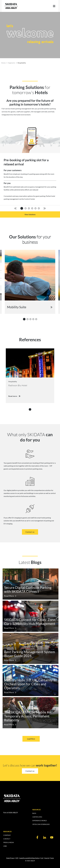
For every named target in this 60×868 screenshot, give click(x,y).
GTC (17, 858)
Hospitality (22, 63)
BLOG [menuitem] (34, 813)
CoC (42, 858)
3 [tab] (31, 319)
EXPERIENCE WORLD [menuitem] (40, 821)
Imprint (47, 858)
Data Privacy (10, 858)
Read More (9, 596)
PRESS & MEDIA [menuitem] (9, 842)
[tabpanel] (30, 164)
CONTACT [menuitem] (7, 839)
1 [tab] (24, 319)
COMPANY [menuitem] (7, 835)
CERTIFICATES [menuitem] (37, 817)
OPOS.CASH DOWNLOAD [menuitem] (41, 824)
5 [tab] (37, 319)
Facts (52, 858)
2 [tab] (28, 319)
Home (4, 63)
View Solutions (30, 214)
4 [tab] (34, 319)
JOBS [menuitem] (5, 846)
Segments (12, 63)
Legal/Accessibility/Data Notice (29, 858)
